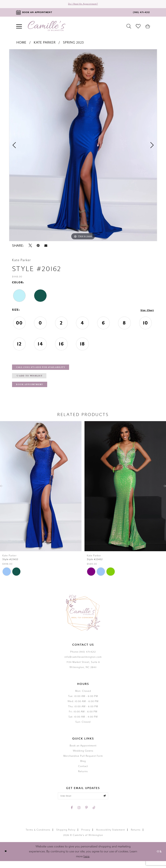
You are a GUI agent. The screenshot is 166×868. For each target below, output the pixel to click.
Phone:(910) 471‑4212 (83, 658)
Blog (83, 767)
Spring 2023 (73, 44)
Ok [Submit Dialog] (158, 858)
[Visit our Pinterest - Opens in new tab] (86, 815)
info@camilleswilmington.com (83, 663)
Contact (83, 772)
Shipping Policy (66, 837)
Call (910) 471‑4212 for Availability (47, 370)
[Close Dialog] (6, 859)
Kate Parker (45, 44)
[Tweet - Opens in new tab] (30, 247)
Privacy (86, 837)
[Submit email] (109, 802)
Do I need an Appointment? (83, 5)
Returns (83, 777)
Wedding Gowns (83, 757)
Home (21, 44)
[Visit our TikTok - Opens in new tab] (94, 815)
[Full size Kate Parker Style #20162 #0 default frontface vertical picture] (83, 147)
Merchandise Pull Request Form (83, 762)
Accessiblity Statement (111, 837)
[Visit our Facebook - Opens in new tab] (72, 815)
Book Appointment (33, 390)
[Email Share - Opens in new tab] (46, 247)
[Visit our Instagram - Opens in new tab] (79, 815)
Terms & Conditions (38, 837)
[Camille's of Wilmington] (47, 27)
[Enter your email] (83, 802)
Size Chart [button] (146, 311)
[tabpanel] (83, 147)
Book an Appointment (83, 751)
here (86, 863)
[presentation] (41, 492)
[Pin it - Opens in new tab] (38, 247)
